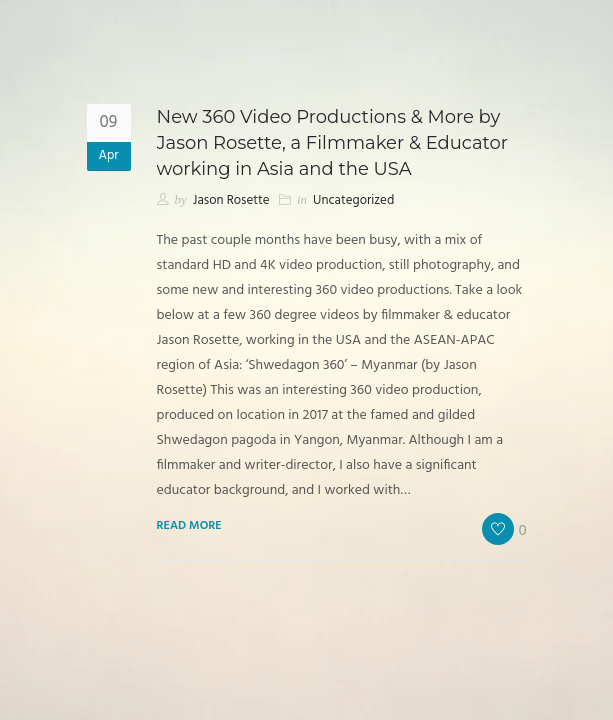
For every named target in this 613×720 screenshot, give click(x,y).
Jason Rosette (231, 200)
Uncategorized (353, 200)
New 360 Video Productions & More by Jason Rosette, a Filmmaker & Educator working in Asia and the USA (333, 143)
